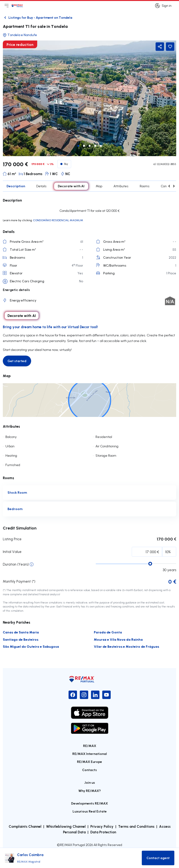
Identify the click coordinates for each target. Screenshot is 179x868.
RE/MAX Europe (89, 762)
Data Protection (103, 832)
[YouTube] (106, 695)
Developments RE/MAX (89, 803)
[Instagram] (84, 695)
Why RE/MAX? (90, 791)
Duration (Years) (16, 564)
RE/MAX (90, 746)
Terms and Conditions (136, 826)
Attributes (121, 186)
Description (16, 186)
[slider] (150, 564)
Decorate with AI (71, 186)
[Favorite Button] (170, 47)
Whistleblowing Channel (66, 826)
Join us (90, 782)
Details (41, 186)
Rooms (145, 186)
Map (99, 186)
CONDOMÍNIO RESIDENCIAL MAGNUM (58, 220)
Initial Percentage (23, 553)
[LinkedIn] (95, 695)
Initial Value (12, 552)
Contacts (89, 770)
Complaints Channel (25, 826)
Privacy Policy (102, 826)
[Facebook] (73, 695)
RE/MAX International (90, 754)
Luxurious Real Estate (90, 811)
